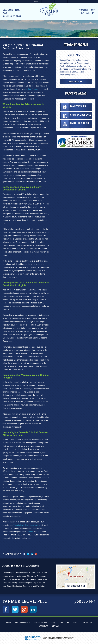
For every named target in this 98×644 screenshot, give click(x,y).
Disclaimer (43, 626)
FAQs (54, 623)
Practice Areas (41, 623)
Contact (30, 532)
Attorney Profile (22, 623)
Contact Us (87, 623)
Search (64, 2)
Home (8, 623)
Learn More (73, 82)
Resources (65, 623)
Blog (76, 623)
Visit (58, 2)
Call (45, 2)
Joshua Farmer (32, 89)
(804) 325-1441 (88, 13)
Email (51, 2)
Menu (37, 2)
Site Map (56, 626)
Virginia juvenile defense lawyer (27, 525)
